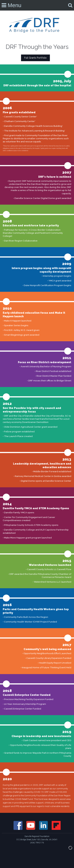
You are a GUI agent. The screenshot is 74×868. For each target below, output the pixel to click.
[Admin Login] (67, 848)
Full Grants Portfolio (35, 58)
